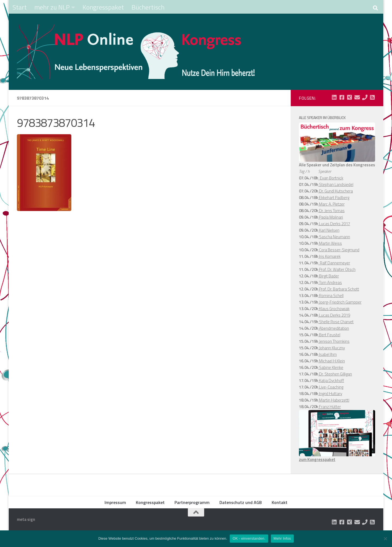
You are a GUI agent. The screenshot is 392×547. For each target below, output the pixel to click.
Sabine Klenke (331, 367)
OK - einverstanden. (249, 538)
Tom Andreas (330, 282)
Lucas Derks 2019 (334, 315)
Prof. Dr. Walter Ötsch (337, 269)
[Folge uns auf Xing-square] (350, 97)
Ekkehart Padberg (334, 198)
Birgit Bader (329, 276)
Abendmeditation (334, 328)
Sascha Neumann (334, 237)
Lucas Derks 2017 (334, 224)
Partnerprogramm (192, 502)
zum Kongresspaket (317, 459)
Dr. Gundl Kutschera (336, 191)
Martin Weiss (330, 243)
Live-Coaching (331, 387)
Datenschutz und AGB (241, 502)
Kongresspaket (103, 7)
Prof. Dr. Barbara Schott (339, 289)
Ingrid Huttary (330, 394)
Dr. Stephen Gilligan (335, 374)
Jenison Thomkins (334, 341)
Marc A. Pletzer (331, 204)
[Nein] (385, 539)
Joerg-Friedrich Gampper (340, 302)
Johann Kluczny (332, 348)
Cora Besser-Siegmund (339, 250)
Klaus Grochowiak (334, 309)
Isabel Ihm (327, 354)
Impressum (115, 502)
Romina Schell (331, 296)
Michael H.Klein (332, 361)
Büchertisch (148, 7)
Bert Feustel (329, 335)
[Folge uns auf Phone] (365, 97)
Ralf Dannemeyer (334, 263)
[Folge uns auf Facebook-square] (342, 97)
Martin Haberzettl (334, 400)
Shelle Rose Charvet (336, 322)
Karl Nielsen (329, 230)
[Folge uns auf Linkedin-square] (334, 97)
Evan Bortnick (331, 178)
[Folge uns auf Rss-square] (372, 97)
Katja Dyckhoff (331, 381)
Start (20, 7)
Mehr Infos (282, 538)
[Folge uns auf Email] (357, 97)
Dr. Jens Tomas (331, 211)
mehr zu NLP (52, 7)
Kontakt (280, 502)
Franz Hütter (330, 407)
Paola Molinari (331, 217)
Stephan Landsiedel (336, 184)
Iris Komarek (329, 256)
